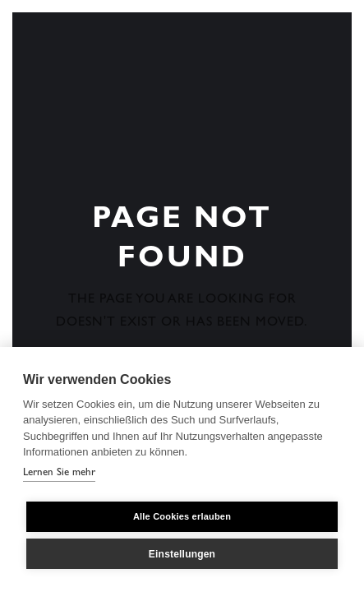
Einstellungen (182, 554)
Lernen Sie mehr (59, 473)
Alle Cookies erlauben (182, 516)
